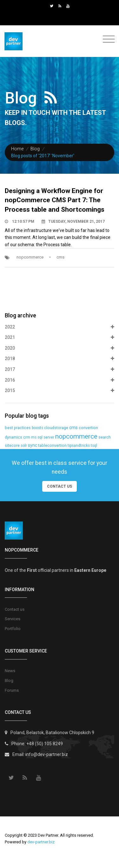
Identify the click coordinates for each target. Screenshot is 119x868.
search (105, 437)
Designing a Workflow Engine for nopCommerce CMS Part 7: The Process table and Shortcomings (55, 200)
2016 (60, 380)
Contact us (15, 609)
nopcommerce (30, 257)
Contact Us (60, 486)
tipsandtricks (79, 446)
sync (33, 445)
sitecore (12, 445)
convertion (88, 428)
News (10, 671)
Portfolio (13, 629)
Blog (35, 149)
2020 (60, 348)
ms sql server (43, 437)
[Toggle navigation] (107, 39)
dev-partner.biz (41, 842)
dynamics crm (17, 437)
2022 (60, 327)
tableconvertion (52, 445)
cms (60, 257)
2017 (60, 370)
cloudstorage (56, 428)
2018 (60, 359)
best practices (18, 428)
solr (24, 446)
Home (17, 149)
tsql (94, 446)
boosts (37, 428)
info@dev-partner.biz (47, 754)
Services (13, 619)
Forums (12, 690)
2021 (60, 338)
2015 (60, 391)
